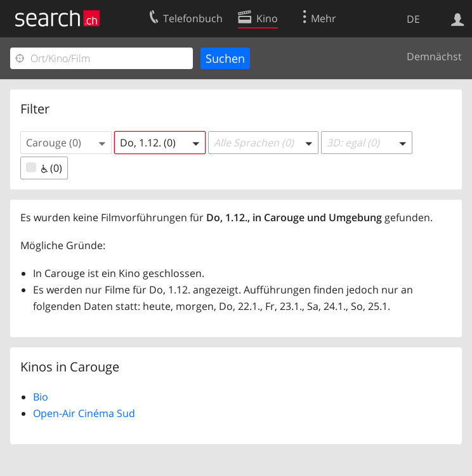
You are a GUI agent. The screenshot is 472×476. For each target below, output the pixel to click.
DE (413, 19)
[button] (66, 143)
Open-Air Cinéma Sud (84, 413)
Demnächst (434, 56)
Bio (41, 397)
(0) (44, 168)
